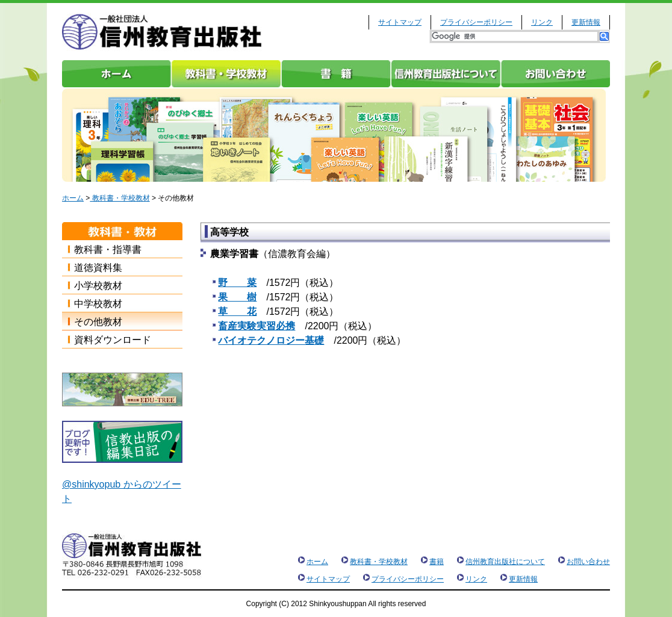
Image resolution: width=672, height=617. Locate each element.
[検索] (515, 36)
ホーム (117, 74)
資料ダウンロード (113, 340)
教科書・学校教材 (226, 74)
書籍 (336, 74)
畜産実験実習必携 (257, 326)
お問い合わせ (555, 74)
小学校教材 (98, 286)
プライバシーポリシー (476, 22)
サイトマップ (400, 22)
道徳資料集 (98, 268)
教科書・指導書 (108, 250)
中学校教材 (98, 304)
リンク (542, 22)
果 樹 (237, 297)
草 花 (237, 312)
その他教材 (98, 322)
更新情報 (586, 22)
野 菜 (237, 283)
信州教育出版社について (446, 74)
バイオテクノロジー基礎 (271, 340)
